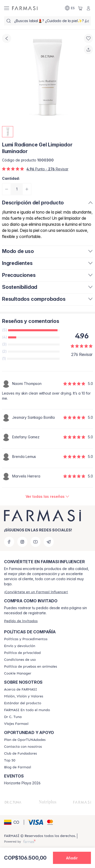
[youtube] (35, 542)
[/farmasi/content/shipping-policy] (20, 646)
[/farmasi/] (25, 8)
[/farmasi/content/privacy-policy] (22, 653)
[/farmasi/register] (36, 592)
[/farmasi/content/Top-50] (10, 760)
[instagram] (22, 542)
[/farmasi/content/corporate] (27, 710)
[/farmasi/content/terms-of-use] (20, 660)
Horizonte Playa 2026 (22, 783)
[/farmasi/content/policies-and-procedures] (26, 639)
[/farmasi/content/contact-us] (23, 747)
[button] (13, 822)
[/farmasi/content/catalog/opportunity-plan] (25, 740)
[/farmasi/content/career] (16, 724)
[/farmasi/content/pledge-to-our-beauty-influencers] (13, 717)
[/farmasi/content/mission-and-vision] (24, 696)
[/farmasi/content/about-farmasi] (21, 690)
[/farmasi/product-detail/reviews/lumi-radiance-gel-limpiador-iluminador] (48, 497)
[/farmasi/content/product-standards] (23, 703)
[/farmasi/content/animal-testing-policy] (31, 667)
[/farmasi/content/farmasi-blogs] (18, 767)
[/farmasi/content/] (18, 674)
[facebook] (9, 542)
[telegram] (49, 542)
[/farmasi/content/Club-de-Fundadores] (21, 754)
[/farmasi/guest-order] (21, 621)
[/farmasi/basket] (80, 8)
